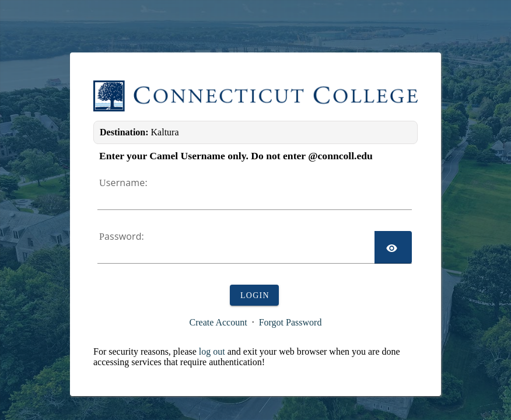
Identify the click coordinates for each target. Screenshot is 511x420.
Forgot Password (290, 322)
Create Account (218, 322)
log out (212, 351)
